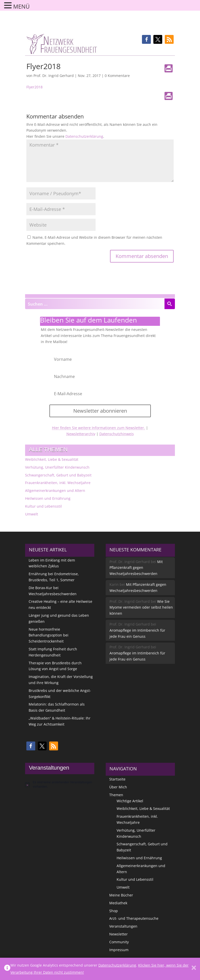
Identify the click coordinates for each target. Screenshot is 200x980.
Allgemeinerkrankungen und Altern (55, 491)
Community (119, 942)
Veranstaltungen (123, 926)
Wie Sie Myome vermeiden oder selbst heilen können (141, 607)
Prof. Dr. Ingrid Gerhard (54, 76)
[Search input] (95, 304)
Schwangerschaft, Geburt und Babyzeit (58, 475)
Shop (114, 911)
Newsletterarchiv (81, 434)
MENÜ (21, 6)
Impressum (119, 950)
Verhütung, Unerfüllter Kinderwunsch (57, 467)
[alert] (60, 784)
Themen (116, 795)
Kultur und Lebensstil (43, 506)
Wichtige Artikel (130, 801)
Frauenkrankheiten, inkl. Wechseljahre (58, 483)
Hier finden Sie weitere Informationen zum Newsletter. (98, 428)
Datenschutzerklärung (84, 136)
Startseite (117, 779)
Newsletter (119, 934)
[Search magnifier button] (170, 304)
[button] (146, 39)
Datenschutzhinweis (117, 434)
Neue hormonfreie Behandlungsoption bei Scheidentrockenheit (49, 635)
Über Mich (118, 787)
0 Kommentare (117, 76)
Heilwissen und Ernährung (48, 498)
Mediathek (118, 903)
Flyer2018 (34, 87)
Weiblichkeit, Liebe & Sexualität (52, 459)
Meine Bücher (121, 895)
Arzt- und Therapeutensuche (134, 918)
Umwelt (32, 514)
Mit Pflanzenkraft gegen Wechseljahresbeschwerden (136, 568)
